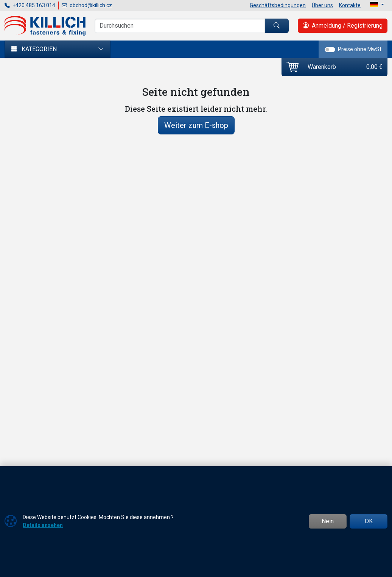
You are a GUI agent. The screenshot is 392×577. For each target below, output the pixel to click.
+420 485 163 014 (30, 5)
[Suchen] (277, 26)
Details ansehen (43, 525)
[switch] (330, 50)
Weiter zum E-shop (196, 125)
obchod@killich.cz (87, 5)
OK (369, 521)
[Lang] (377, 5)
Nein (328, 521)
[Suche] (180, 26)
